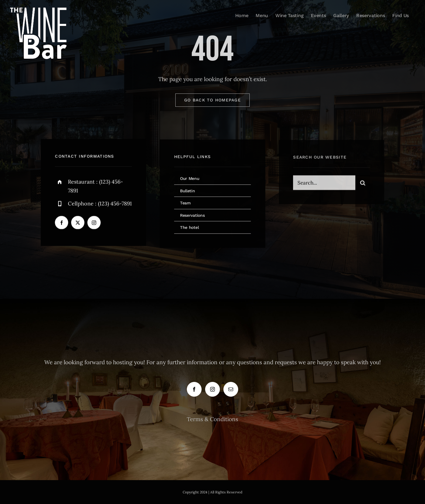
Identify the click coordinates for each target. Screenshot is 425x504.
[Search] (363, 184)
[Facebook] (194, 389)
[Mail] (231, 389)
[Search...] (324, 184)
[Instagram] (212, 389)
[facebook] (62, 223)
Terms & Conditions (212, 419)
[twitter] (78, 223)
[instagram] (94, 223)
